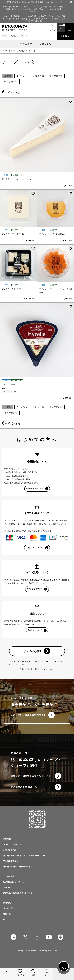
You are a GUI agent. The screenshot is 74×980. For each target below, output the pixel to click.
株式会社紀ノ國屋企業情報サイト (28, 715)
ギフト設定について (35, 589)
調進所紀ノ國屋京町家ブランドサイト (31, 776)
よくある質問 (32, 651)
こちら (51, 669)
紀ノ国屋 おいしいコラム (14, 882)
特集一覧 (7, 914)
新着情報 (7, 903)
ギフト (6, 919)
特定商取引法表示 (11, 861)
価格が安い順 (56, 76)
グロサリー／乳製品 (16, 51)
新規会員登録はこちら (35, 488)
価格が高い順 (11, 82)
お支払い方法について (35, 548)
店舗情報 (7, 887)
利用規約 (7, 839)
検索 (67, 36)
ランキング (22, 76)
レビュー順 (38, 76)
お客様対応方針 (10, 850)
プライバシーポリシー (12, 844)
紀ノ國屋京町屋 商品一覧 (24, 787)
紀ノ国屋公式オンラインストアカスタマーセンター (24, 856)
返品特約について (35, 630)
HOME (5, 51)
